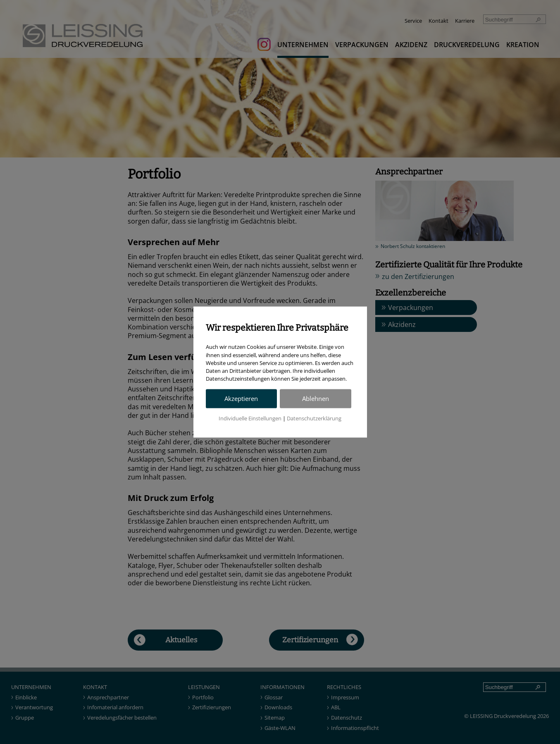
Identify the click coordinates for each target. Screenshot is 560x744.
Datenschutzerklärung (314, 418)
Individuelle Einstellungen (250, 418)
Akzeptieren (241, 399)
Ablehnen (316, 399)
